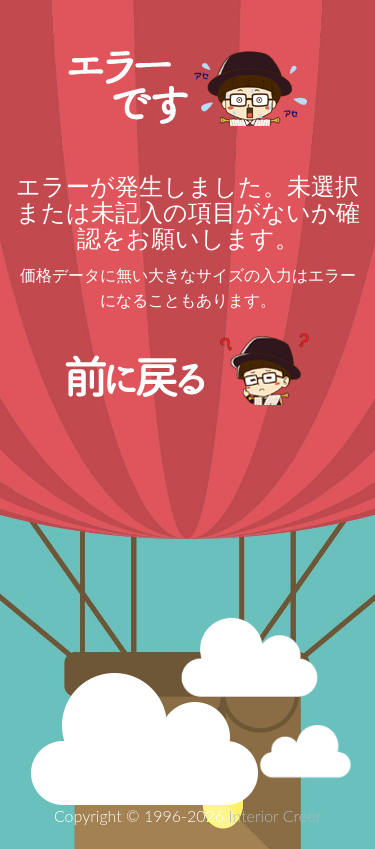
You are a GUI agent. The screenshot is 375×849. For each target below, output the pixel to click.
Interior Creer (274, 815)
